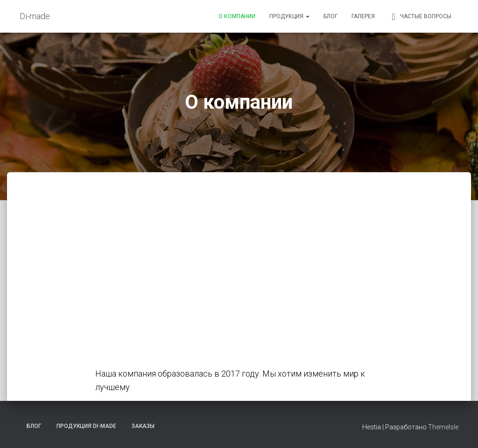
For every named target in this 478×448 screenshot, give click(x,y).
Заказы (143, 426)
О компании (237, 16)
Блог (330, 16)
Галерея (363, 16)
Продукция (289, 16)
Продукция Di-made (86, 426)
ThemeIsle (443, 427)
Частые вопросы (420, 17)
